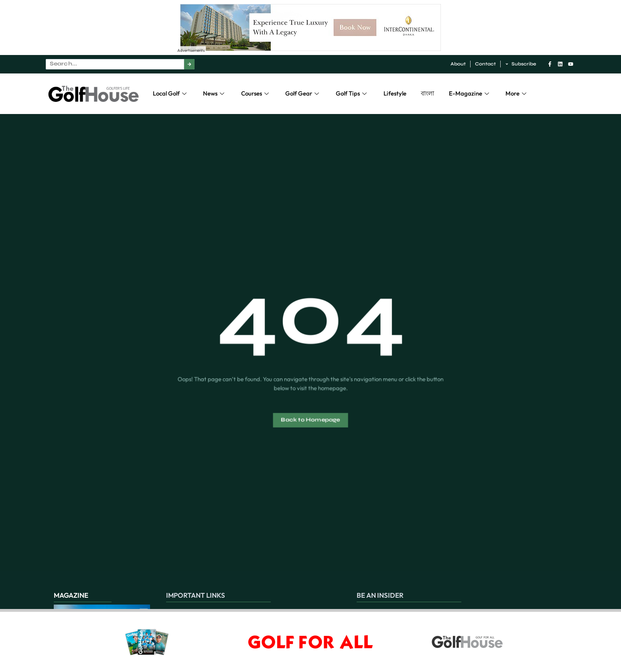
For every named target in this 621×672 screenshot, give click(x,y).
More (517, 93)
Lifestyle (395, 93)
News (215, 93)
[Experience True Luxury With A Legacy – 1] (310, 49)
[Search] (189, 64)
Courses (256, 93)
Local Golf (171, 93)
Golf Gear (303, 93)
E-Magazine (470, 93)
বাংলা (427, 93)
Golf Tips (352, 93)
